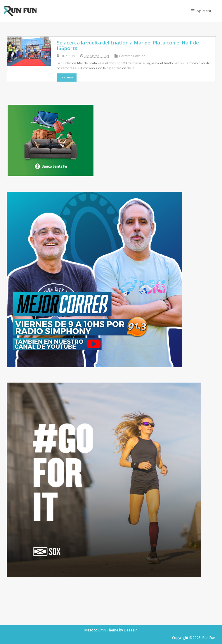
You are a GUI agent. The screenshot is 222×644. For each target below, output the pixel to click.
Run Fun (68, 56)
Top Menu (202, 11)
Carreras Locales (132, 56)
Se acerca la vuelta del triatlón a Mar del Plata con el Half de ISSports (128, 45)
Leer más (67, 77)
